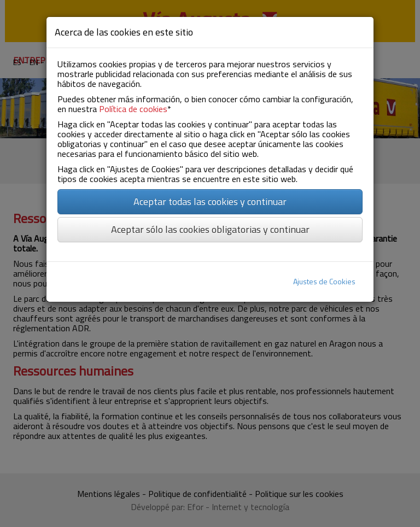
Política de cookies (133, 109)
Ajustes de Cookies (324, 281)
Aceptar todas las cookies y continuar (210, 201)
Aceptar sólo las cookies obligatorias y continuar (210, 229)
